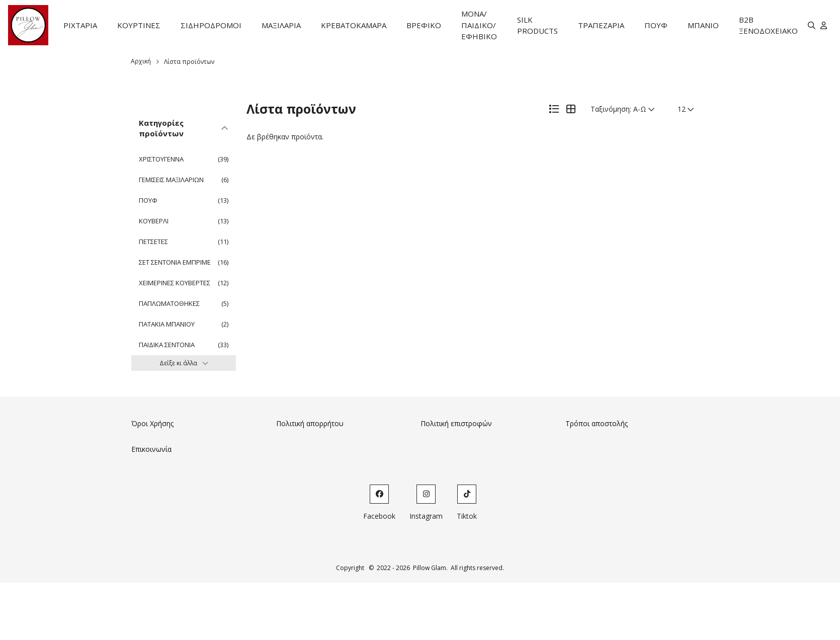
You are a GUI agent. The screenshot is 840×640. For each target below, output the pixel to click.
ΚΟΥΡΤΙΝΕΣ (139, 25)
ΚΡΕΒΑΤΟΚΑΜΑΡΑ (354, 25)
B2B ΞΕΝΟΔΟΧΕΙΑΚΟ (768, 25)
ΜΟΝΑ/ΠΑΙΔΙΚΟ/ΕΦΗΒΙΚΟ (479, 25)
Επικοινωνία (151, 449)
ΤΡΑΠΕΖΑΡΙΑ (601, 25)
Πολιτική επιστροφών (456, 423)
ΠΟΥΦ (656, 25)
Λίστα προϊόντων (189, 62)
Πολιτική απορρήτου (310, 423)
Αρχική (141, 61)
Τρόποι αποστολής (597, 423)
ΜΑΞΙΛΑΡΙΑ (281, 25)
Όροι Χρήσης (152, 423)
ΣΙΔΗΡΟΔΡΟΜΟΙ (211, 25)
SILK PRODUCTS (537, 25)
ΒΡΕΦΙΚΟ (424, 25)
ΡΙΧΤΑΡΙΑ (80, 25)
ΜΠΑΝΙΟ (703, 25)
